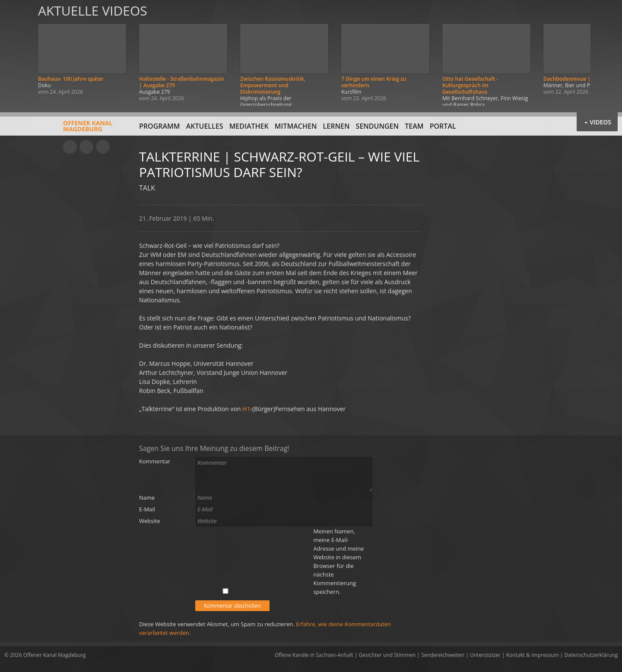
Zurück (16, 53)
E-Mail (147, 509)
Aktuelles (205, 126)
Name (147, 498)
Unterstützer (485, 655)
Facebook (86, 147)
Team (414, 126)
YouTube (70, 147)
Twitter (103, 147)
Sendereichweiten (443, 655)
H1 (246, 409)
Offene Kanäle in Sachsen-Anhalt (314, 655)
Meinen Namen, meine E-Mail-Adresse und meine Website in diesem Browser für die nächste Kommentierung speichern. (338, 561)
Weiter (606, 53)
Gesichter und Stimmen (387, 655)
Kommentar (155, 461)
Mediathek (249, 126)
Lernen (336, 126)
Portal (443, 126)
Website (150, 521)
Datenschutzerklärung (591, 655)
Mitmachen (296, 126)
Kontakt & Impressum (533, 655)
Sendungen (377, 126)
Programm (160, 126)
